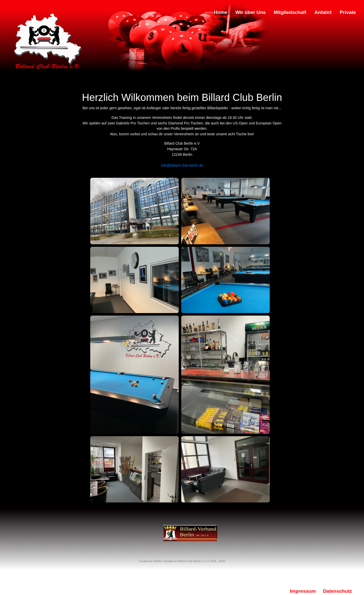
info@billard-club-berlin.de (182, 165)
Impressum (303, 591)
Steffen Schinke (164, 561)
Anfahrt (323, 12)
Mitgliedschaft (290, 12)
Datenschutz (337, 591)
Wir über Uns (251, 12)
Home (221, 12)
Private (348, 12)
